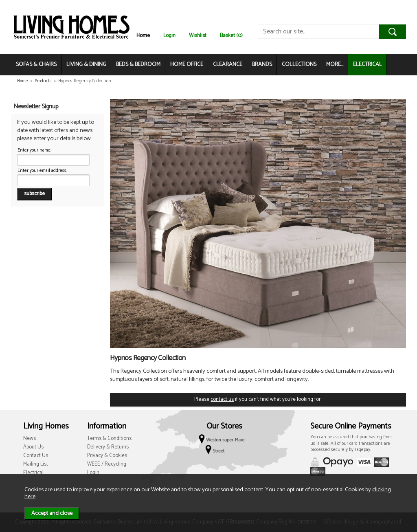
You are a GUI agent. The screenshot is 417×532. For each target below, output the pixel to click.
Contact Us (36, 456)
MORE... (335, 65)
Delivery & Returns (108, 447)
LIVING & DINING (86, 65)
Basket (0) (231, 36)
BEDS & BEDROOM (138, 65)
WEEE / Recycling (107, 464)
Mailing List (36, 464)
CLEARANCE (228, 65)
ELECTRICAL (368, 65)
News (30, 439)
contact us (222, 399)
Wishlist (198, 36)
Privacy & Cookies (107, 456)
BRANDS (262, 65)
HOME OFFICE (187, 65)
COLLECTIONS (299, 65)
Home (143, 36)
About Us (33, 447)
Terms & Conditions (109, 439)
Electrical (33, 473)
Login (169, 36)
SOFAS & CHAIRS (36, 65)
